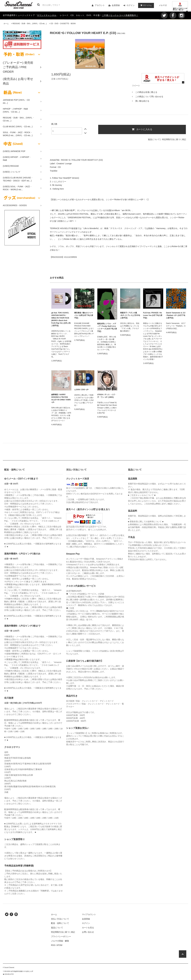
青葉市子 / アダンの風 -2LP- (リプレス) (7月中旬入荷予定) (130, 315)
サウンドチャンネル (47, 15)
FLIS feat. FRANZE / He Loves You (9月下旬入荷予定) (153, 315)
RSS (53, 945)
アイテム (145, 5)
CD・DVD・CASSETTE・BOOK (63, 24)
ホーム (6, 24)
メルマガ (163, 5)
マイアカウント (89, 914)
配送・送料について (60, 923)
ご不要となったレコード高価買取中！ (120, 15)
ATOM (60, 945)
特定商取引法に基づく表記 (174, 139)
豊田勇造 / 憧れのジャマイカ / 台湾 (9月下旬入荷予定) (84, 315)
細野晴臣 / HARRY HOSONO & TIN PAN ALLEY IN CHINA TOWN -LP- (61, 398)
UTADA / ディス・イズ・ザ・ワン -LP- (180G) (107, 396)
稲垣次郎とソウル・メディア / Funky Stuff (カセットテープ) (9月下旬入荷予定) (107, 327)
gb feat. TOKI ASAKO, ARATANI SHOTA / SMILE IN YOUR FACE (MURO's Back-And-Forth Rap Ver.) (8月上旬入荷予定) (61, 319)
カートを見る (88, 928)
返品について (154, 139)
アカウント (100, 5)
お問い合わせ (88, 932)
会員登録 (116, 5)
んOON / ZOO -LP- (82, 390)
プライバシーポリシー (61, 936)
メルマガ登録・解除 (60, 941)
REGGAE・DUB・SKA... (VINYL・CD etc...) (30, 24)
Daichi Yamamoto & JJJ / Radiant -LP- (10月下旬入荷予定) (176, 315)
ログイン (131, 5)
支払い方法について (60, 919)
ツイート (136, 86)
